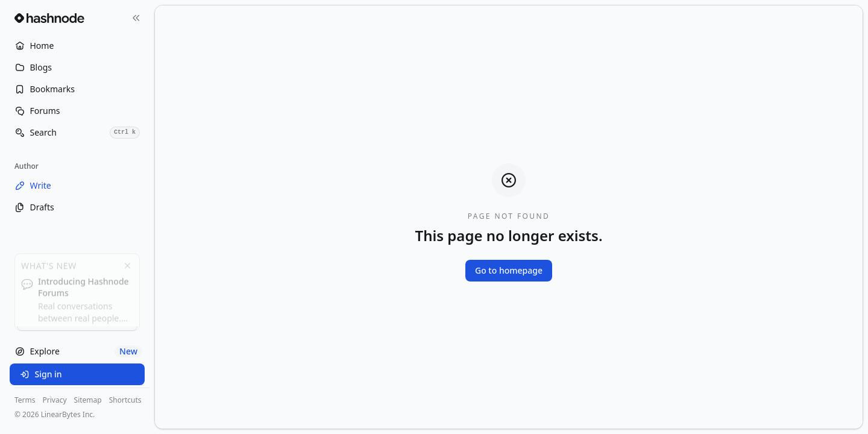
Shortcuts (125, 400)
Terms (25, 400)
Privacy (55, 400)
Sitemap (88, 400)
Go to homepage (509, 270)
